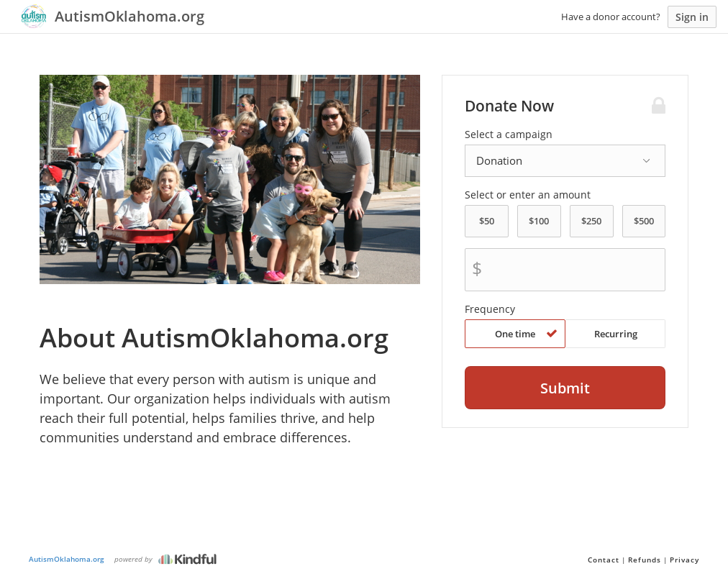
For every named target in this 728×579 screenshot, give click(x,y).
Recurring (616, 334)
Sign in (692, 17)
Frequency (490, 309)
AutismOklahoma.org (67, 559)
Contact (604, 560)
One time (526, 334)
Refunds (645, 560)
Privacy (684, 560)
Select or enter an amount (528, 195)
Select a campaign (509, 135)
